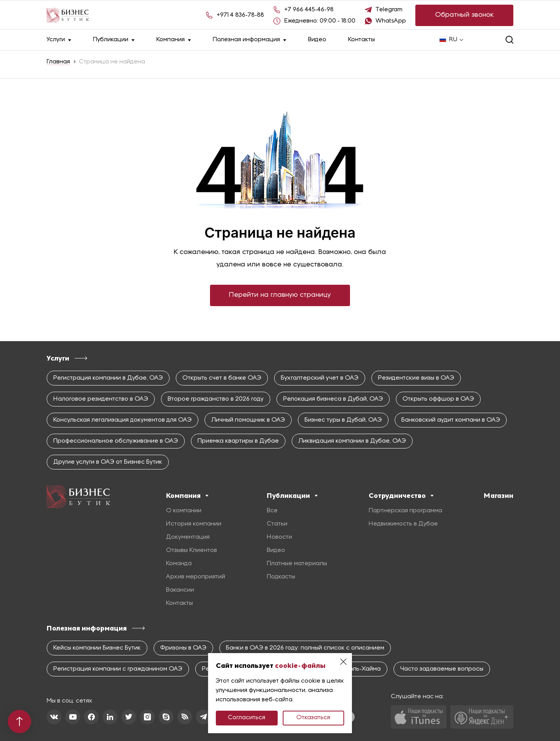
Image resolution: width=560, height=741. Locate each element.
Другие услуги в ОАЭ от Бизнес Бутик (108, 462)
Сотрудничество (401, 496)
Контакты (361, 40)
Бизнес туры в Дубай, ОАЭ (343, 420)
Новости (279, 537)
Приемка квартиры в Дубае (238, 441)
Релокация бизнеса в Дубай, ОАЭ (333, 399)
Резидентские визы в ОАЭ (416, 378)
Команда (179, 564)
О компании (184, 511)
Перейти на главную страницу (280, 295)
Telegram (389, 10)
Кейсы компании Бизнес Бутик (97, 648)
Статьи (277, 524)
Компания (174, 40)
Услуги (59, 40)
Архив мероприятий (196, 577)
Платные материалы (297, 564)
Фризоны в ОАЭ (183, 648)
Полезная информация (249, 40)
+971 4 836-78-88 (240, 15)
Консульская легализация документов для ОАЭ (122, 420)
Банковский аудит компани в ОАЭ (451, 420)
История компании (194, 524)
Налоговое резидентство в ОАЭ (101, 399)
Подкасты (281, 577)
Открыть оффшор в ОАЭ (438, 399)
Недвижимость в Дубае (403, 524)
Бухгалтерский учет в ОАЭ (320, 378)
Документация (188, 537)
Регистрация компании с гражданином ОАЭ (118, 669)
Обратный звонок (465, 15)
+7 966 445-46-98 (309, 10)
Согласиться (247, 718)
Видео (317, 40)
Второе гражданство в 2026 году (216, 399)
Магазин (499, 496)
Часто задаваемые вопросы (442, 669)
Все (272, 511)
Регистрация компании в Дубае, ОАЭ (108, 378)
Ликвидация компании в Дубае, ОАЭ (352, 441)
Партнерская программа (405, 511)
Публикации (114, 40)
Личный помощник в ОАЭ (248, 420)
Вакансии (180, 590)
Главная (58, 62)
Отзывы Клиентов (192, 550)
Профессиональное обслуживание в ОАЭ (116, 441)
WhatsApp (391, 21)
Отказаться (313, 718)
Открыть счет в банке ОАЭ (222, 378)
